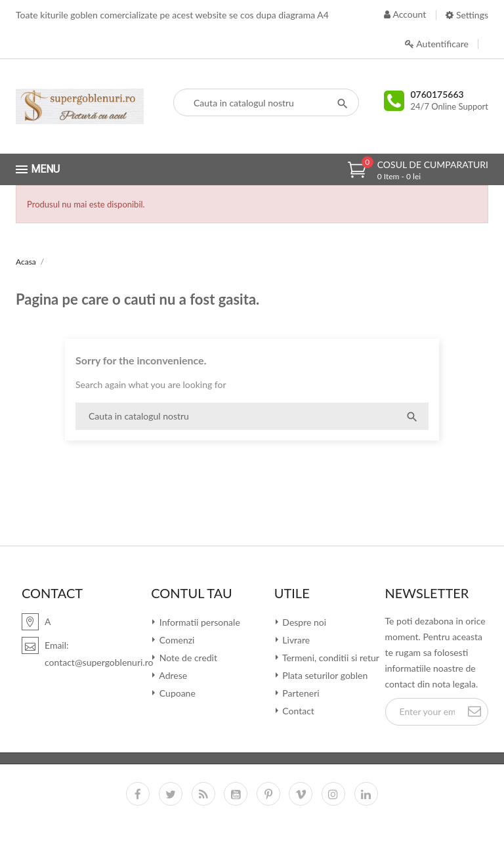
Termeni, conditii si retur (330, 658)
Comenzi (176, 640)
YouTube (236, 794)
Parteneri (300, 693)
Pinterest (268, 794)
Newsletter (427, 593)
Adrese (172, 675)
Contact (297, 711)
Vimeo (301, 794)
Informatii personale (199, 622)
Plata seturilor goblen (324, 675)
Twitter (171, 794)
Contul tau (191, 593)
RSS (203, 794)
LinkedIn (366, 794)
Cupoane (176, 693)
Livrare (295, 640)
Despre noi (303, 622)
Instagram (333, 794)
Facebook (138, 794)
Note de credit (187, 658)
